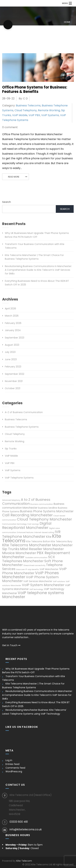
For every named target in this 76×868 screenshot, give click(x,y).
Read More (14, 177)
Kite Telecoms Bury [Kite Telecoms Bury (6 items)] (61, 541)
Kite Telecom (24, 861)
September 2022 (15, 374)
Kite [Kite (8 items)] (49, 537)
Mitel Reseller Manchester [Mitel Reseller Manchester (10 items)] (42, 549)
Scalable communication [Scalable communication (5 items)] (36, 558)
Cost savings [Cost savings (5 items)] (33, 524)
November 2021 (14, 381)
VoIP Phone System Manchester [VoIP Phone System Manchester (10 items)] (30, 579)
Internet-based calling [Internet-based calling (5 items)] (44, 532)
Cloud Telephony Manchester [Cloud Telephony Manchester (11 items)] (44, 519)
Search (7, 202)
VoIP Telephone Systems (19, 478)
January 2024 (13, 330)
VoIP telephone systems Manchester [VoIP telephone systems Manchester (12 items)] (33, 595)
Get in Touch (11, 645)
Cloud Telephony (26, 110)
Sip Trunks (11, 449)
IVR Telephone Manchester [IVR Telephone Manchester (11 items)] (31, 534)
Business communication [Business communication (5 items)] (42, 504)
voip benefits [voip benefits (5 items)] (33, 569)
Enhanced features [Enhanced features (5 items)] (25, 532)
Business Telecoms (28, 105)
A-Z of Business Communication (24, 412)
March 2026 (12, 316)
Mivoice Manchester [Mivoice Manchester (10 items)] (19, 553)
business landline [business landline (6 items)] (48, 508)
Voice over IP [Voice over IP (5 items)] (21, 569)
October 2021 (13, 388)
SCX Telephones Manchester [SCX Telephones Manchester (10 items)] (29, 559)
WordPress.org (14, 771)
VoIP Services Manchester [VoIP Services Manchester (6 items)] (38, 581)
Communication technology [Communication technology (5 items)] (14, 524)
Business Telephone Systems (22, 427)
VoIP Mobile (20, 115)
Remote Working (49, 110)
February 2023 (13, 367)
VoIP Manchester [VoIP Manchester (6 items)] (49, 569)
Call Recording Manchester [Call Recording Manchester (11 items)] (27, 515)
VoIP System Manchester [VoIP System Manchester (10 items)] (43, 585)
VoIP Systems (50, 115)
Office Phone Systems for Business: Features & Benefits (35, 89)
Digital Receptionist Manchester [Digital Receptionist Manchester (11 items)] (27, 526)
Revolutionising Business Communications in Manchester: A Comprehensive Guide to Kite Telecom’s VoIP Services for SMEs (38, 270)
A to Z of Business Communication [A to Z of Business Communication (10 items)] (26, 502)
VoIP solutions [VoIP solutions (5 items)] (59, 581)
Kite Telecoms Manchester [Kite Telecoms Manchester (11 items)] (27, 545)
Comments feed (15, 768)
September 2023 (15, 338)
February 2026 (13, 323)
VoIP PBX (34, 115)
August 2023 (12, 345)
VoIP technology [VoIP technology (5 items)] (36, 589)
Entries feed (12, 764)
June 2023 (11, 359)
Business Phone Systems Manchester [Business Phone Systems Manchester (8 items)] (47, 511)
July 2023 (10, 352)
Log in (9, 760)
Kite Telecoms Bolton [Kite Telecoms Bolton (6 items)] (38, 541)
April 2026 (10, 309)
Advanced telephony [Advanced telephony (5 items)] (11, 500)
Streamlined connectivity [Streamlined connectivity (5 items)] (34, 565)
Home (67, 22)
